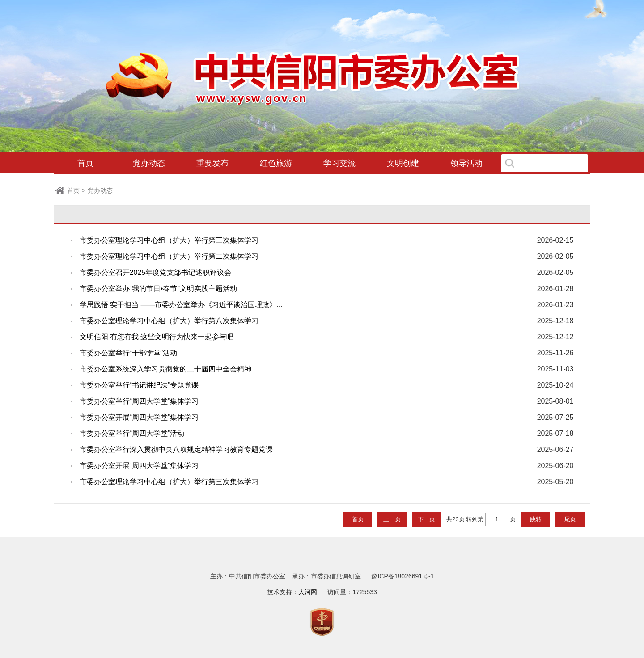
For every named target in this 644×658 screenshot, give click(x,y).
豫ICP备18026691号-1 (402, 576)
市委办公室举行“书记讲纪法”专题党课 (139, 385)
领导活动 (466, 163)
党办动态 (149, 163)
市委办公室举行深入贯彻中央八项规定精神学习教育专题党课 (176, 449)
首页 (85, 163)
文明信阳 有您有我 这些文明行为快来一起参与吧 (157, 337)
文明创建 (403, 163)
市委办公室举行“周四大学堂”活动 (132, 433)
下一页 (426, 519)
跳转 (536, 519)
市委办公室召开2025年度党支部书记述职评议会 (156, 272)
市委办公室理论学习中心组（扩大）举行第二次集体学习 (169, 256)
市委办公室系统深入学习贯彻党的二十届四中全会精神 (165, 369)
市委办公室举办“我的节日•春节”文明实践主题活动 (158, 289)
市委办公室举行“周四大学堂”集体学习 (139, 401)
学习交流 (339, 163)
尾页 (570, 519)
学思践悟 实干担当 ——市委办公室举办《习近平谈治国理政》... (181, 305)
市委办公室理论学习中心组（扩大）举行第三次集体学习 (169, 240)
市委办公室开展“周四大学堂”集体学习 (139, 417)
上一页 (392, 519)
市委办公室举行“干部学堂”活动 (129, 353)
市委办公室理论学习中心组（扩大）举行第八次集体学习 (169, 321)
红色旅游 (276, 163)
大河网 (308, 592)
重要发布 (212, 163)
